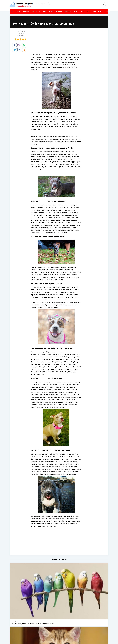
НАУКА (51, 11)
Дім (12, 11)
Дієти (82, 11)
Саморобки (68, 11)
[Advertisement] (56, 42)
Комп (45, 11)
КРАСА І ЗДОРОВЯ (60, 632)
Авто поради (80, 628)
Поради (76, 11)
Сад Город (58, 634)
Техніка (18, 11)
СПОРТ (38, 11)
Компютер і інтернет (82, 634)
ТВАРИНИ (59, 11)
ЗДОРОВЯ (26, 11)
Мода (88, 11)
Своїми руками (71, 630)
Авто (94, 11)
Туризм (108, 11)
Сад (33, 11)
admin (22, 33)
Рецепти (101, 11)
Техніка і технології (60, 630)
